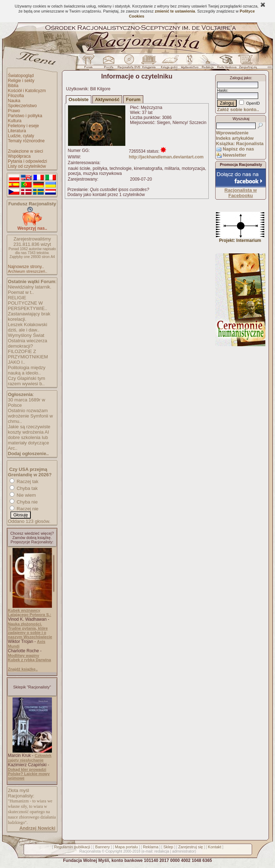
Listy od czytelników (27, 166)
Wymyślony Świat (26, 335)
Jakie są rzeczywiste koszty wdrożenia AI (29, 429)
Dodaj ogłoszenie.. (28, 454)
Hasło (222, 90)
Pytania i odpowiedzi (27, 161)
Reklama (151, 847)
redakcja (162, 851)
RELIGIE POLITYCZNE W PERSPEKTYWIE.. (28, 303)
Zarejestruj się (191, 847)
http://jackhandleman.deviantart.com (166, 157)
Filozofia (16, 96)
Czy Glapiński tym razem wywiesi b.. (26, 381)
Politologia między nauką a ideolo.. (27, 370)
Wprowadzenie (232, 133)
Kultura (15, 121)
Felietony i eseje (23, 126)
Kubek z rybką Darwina (29, 660)
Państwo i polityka (25, 116)
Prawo (14, 111)
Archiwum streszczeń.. (28, 271)
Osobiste (79, 99)
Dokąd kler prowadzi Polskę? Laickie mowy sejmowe (29, 774)
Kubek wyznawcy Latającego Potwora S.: (30, 612)
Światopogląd (21, 76)
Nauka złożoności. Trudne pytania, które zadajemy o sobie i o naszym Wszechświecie (30, 630)
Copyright (114, 851)
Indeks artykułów (235, 138)
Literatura (17, 131)
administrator (184, 851)
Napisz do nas (238, 149)
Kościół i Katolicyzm (27, 91)
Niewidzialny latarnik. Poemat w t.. (30, 290)
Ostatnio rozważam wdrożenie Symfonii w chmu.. (30, 416)
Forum (133, 99)
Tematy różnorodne (26, 141)
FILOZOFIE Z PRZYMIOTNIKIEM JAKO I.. (28, 357)
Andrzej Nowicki (37, 828)
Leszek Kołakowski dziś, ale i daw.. (28, 327)
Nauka (14, 101)
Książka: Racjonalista (240, 144)
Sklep (168, 847)
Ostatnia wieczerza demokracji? (28, 343)
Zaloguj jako (240, 78)
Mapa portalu (126, 847)
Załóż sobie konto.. (238, 109)
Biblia (13, 86)
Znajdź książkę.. (23, 669)
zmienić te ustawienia (175, 11)
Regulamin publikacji (72, 847)
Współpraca (19, 156)
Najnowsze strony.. (26, 267)
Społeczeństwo (22, 106)
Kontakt (215, 847)
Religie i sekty (21, 81)
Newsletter (235, 155)
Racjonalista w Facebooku (241, 193)
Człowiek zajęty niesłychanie (30, 758)
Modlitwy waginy (23, 655)
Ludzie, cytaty (21, 136)
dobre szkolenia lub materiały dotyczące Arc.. (28, 443)
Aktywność (107, 99)
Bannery (103, 847)
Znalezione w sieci (25, 151)
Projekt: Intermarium (240, 239)
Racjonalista (90, 851)
